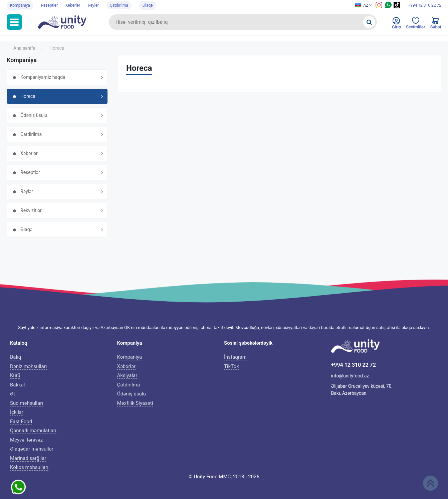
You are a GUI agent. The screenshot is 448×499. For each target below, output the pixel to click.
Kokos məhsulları (29, 467)
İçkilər (17, 412)
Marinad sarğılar (28, 458)
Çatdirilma (119, 5)
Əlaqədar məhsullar (32, 449)
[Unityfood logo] (65, 22)
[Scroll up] (430, 483)
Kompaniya (20, 5)
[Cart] (436, 25)
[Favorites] (416, 25)
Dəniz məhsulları (28, 366)
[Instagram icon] (379, 7)
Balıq (16, 357)
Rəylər (93, 5)
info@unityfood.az (350, 376)
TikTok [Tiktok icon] (232, 366)
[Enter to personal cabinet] (396, 25)
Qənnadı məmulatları (33, 431)
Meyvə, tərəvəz (26, 440)
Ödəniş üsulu (132, 394)
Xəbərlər (73, 5)
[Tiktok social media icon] (397, 7)
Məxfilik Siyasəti (135, 403)
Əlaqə (148, 5)
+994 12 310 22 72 (425, 5)
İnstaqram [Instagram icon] (235, 357)
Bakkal (18, 385)
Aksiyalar (127, 375)
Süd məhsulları (27, 403)
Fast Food (21, 422)
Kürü (15, 375)
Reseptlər (49, 5)
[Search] (369, 22)
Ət (13, 394)
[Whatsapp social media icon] (388, 7)
